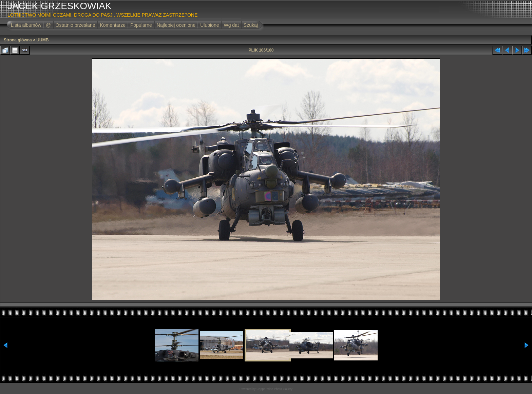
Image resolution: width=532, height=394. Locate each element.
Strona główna (18, 40)
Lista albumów (26, 25)
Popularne (141, 25)
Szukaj (251, 25)
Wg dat (231, 25)
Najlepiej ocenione (176, 25)
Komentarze (112, 25)
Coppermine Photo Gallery (274, 389)
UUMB (42, 40)
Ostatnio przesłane (75, 25)
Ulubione (210, 25)
